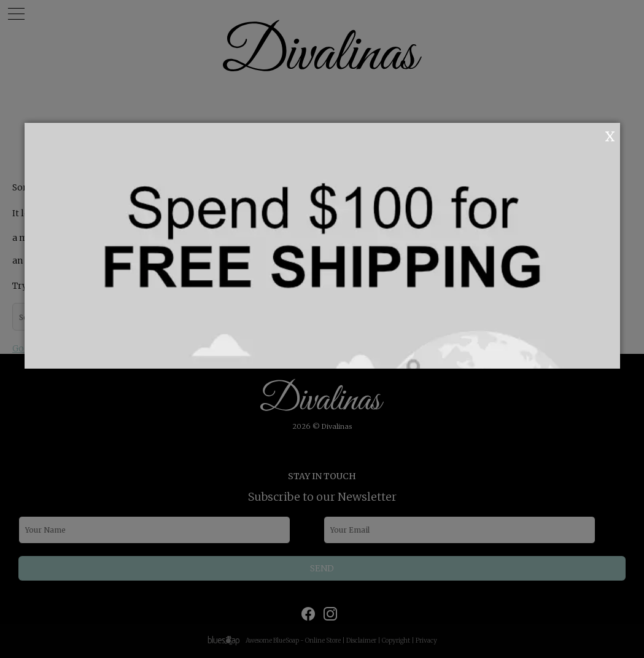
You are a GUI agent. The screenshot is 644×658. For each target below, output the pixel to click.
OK (593, 135)
